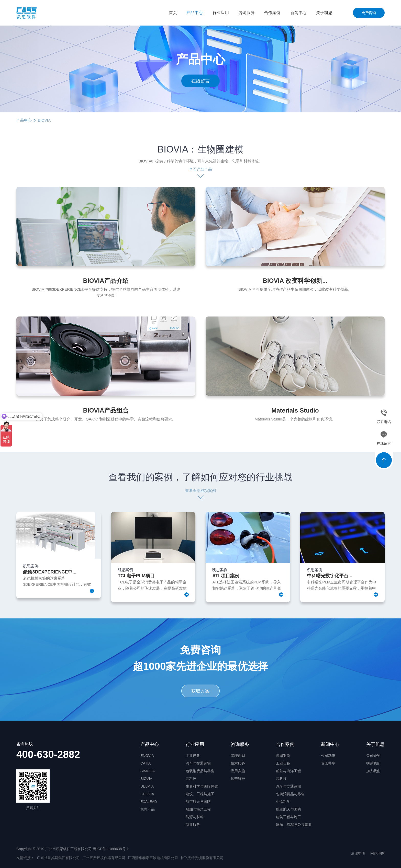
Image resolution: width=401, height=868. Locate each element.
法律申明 (358, 853)
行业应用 (221, 13)
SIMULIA (148, 771)
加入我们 (373, 771)
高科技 (191, 779)
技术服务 (238, 763)
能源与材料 (195, 817)
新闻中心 (298, 13)
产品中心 (195, 13)
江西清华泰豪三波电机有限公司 (153, 858)
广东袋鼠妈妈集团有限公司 (58, 858)
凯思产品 (148, 809)
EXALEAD (149, 802)
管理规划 (238, 756)
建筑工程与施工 (288, 817)
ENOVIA (147, 756)
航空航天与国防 (198, 802)
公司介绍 (373, 756)
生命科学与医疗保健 (202, 786)
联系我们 (373, 763)
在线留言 (201, 81)
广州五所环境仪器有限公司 (104, 858)
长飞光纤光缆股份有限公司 (202, 858)
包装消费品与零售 (200, 771)
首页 (173, 13)
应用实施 (238, 771)
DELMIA (147, 786)
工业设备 (193, 756)
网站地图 (377, 853)
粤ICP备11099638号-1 (111, 849)
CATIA (146, 763)
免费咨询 (369, 13)
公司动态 (328, 756)
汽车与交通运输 (198, 763)
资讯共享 (328, 763)
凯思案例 (283, 756)
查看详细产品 (201, 169)
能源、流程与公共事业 (294, 825)
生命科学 (283, 802)
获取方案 (201, 691)
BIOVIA (146, 779)
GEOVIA (147, 794)
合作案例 (272, 13)
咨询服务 (247, 13)
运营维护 (238, 779)
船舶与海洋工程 (198, 809)
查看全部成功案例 (201, 491)
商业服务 (193, 825)
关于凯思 (324, 13)
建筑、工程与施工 (200, 794)
